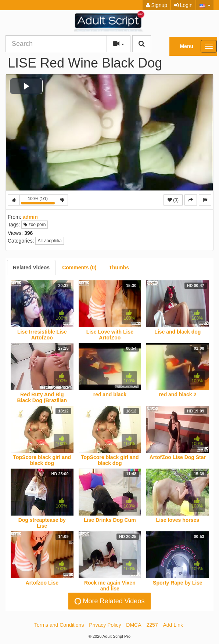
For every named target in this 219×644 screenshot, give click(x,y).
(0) (173, 200)
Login (183, 5)
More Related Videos (109, 601)
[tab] (31, 268)
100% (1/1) (39, 201)
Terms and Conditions (59, 625)
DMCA (134, 625)
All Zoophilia (49, 241)
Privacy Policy (105, 625)
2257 (152, 625)
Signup (157, 5)
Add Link (173, 625)
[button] (205, 5)
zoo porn (35, 225)
